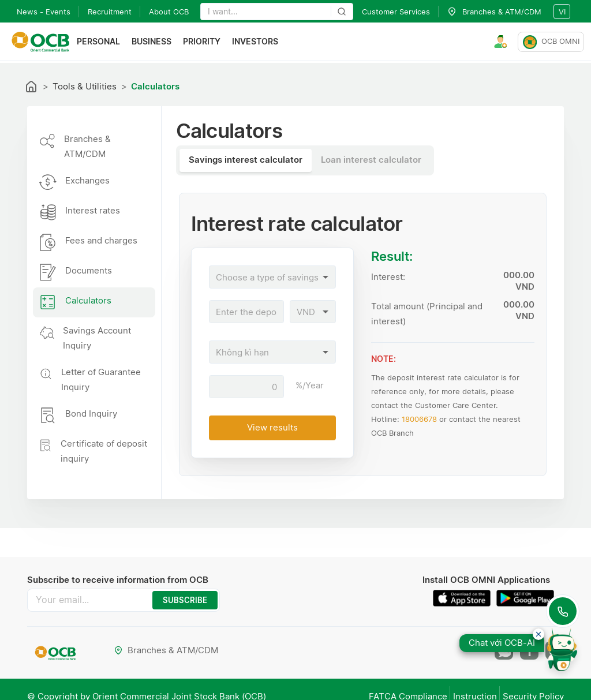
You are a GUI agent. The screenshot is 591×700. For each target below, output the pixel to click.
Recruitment (110, 12)
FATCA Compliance (385, 686)
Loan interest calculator (371, 160)
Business (157, 42)
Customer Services (396, 12)
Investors (261, 42)
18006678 (419, 419)
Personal (104, 42)
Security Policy (533, 686)
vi (562, 12)
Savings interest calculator (246, 160)
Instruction (463, 686)
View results (272, 427)
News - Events (44, 12)
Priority (207, 42)
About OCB (169, 12)
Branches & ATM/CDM (168, 645)
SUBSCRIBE (177, 598)
